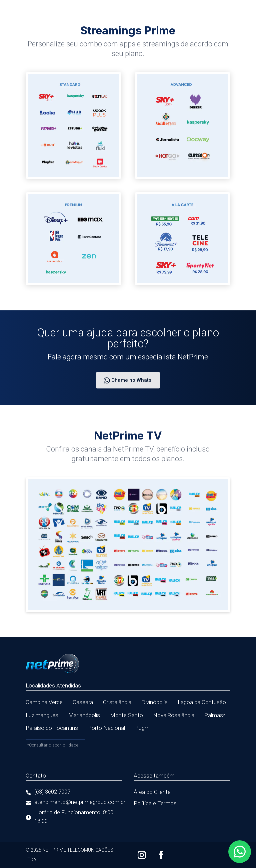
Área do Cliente (152, 792)
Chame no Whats (131, 380)
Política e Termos (155, 803)
